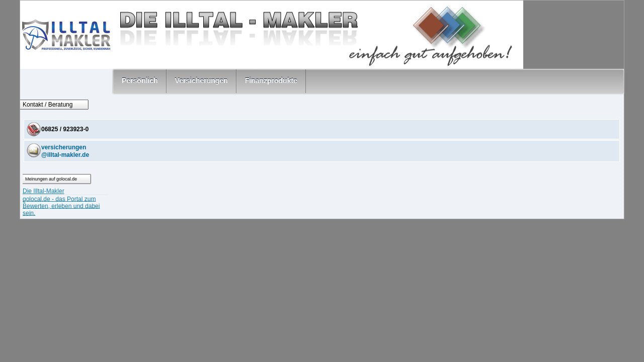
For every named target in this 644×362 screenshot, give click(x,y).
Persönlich (140, 80)
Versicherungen (202, 80)
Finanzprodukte (271, 80)
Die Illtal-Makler (44, 191)
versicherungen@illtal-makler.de (65, 151)
